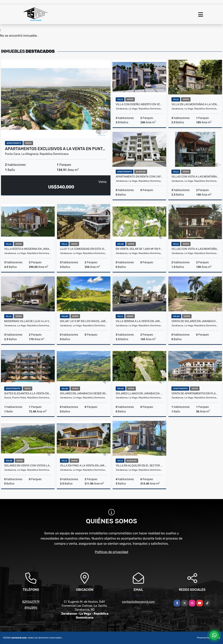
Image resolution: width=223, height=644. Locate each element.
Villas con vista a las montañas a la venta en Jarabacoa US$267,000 (195, 177)
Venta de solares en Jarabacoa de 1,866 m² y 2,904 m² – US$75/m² (195, 321)
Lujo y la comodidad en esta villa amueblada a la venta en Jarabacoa (84, 249)
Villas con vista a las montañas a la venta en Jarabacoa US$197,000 (195, 249)
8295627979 (31, 602)
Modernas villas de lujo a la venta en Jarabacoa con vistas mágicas (28, 321)
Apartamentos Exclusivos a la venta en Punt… (55, 149)
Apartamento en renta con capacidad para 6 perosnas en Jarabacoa (139, 177)
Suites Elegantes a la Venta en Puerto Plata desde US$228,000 (28, 393)
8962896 (31, 608)
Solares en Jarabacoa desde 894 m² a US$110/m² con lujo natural (84, 393)
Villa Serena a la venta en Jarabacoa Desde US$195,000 (139, 321)
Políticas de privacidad (112, 552)
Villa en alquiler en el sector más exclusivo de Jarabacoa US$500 (139, 465)
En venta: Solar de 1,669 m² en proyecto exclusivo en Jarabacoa (139, 249)
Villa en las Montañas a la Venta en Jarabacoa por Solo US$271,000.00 (195, 104)
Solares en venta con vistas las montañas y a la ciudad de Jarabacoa (28, 465)
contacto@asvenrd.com (138, 602)
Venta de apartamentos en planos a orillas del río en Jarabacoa (195, 393)
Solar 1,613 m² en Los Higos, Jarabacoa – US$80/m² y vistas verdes (84, 321)
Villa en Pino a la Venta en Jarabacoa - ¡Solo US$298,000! (84, 465)
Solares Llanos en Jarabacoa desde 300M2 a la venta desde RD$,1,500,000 (139, 393)
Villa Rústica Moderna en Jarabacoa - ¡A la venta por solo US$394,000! (28, 249)
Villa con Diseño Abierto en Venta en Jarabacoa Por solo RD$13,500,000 (139, 104)
